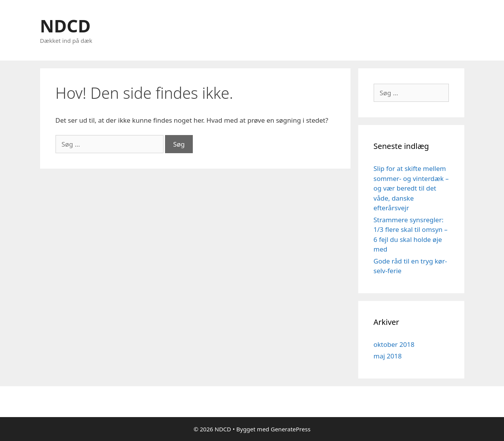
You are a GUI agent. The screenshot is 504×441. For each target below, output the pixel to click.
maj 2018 (388, 356)
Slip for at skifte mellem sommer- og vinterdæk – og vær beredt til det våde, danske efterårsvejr (411, 188)
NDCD (65, 26)
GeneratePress (291, 429)
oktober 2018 (394, 344)
